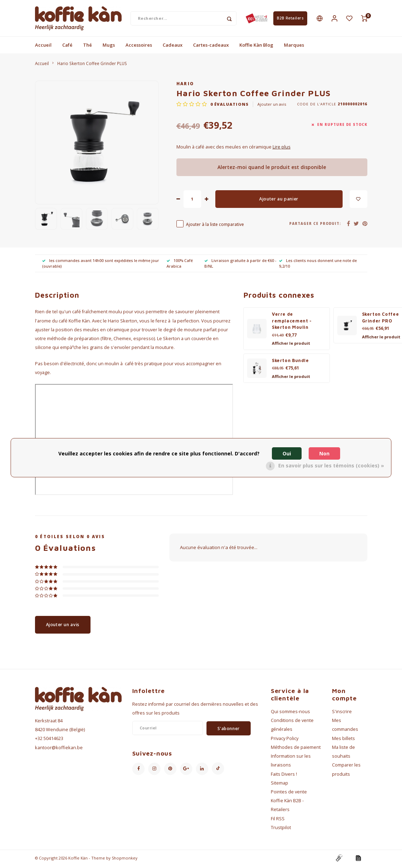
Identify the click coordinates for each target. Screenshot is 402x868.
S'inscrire (342, 713)
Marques (294, 47)
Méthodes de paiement (296, 749)
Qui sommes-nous (290, 713)
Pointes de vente (289, 794)
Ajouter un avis (272, 106)
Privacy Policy (285, 740)
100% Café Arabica (180, 265)
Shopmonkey (125, 860)
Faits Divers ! (284, 776)
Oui (287, 453)
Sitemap (279, 785)
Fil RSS (278, 820)
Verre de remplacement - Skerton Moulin (292, 322)
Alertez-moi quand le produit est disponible (272, 169)
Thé (88, 47)
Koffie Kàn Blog (256, 47)
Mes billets (343, 740)
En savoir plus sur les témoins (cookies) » (331, 465)
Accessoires (139, 47)
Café (67, 47)
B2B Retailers (290, 19)
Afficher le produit (291, 345)
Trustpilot (281, 829)
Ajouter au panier (279, 201)
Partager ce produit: (315, 225)
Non (324, 453)
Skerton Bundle (290, 362)
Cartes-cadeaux (211, 47)
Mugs (109, 47)
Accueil (43, 47)
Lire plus (282, 149)
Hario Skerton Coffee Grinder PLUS (92, 65)
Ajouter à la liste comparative (215, 226)
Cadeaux (173, 47)
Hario (185, 85)
